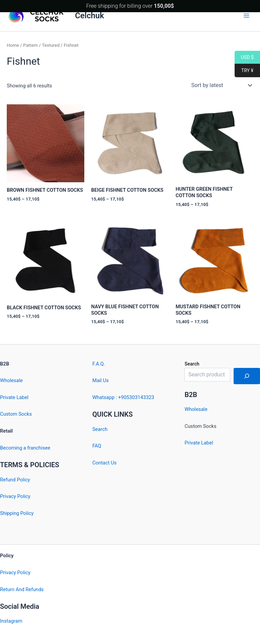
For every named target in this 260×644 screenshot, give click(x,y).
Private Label (14, 397)
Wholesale (11, 380)
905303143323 (137, 397)
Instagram (11, 621)
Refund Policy (15, 480)
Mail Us (101, 380)
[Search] (247, 376)
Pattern (30, 45)
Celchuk (90, 16)
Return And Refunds (22, 589)
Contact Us (105, 463)
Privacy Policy (15, 496)
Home (13, 45)
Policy (27, 513)
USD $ (244, 57)
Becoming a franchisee (25, 448)
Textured (51, 45)
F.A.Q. (99, 364)
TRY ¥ (244, 71)
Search (100, 429)
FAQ (97, 446)
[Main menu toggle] (246, 16)
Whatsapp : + (107, 397)
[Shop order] (221, 85)
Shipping (9, 513)
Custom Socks (16, 414)
